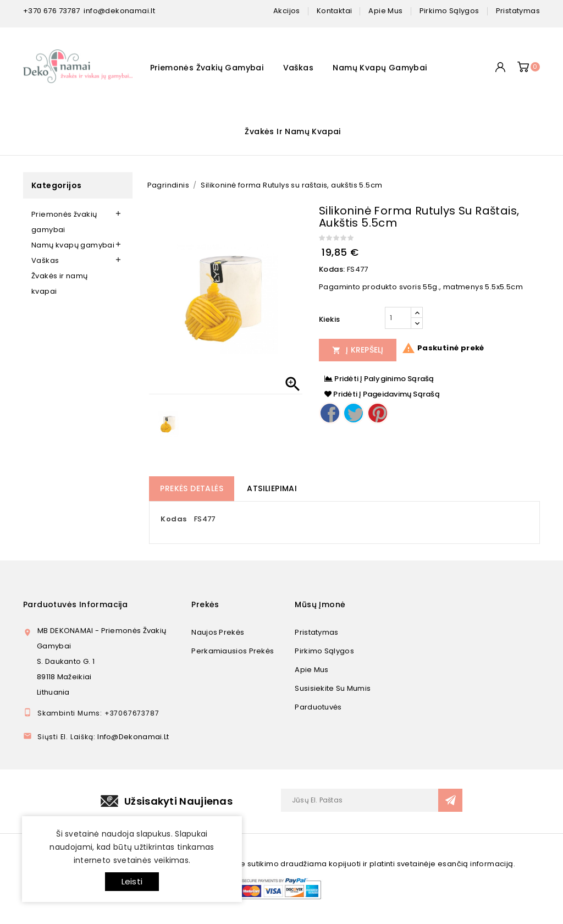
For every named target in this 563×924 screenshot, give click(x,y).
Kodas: (332, 269)
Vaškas (298, 68)
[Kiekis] (398, 318)
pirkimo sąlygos (449, 11)
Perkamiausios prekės (233, 651)
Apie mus (311, 670)
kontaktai (335, 11)
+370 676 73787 (52, 11)
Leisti (132, 881)
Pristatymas (316, 632)
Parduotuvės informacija (75, 604)
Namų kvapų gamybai (380, 68)
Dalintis (330, 413)
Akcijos (287, 11)
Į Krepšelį (358, 350)
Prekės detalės (192, 488)
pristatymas (518, 11)
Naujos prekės (218, 632)
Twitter (354, 413)
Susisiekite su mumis (333, 688)
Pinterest (378, 413)
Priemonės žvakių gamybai (207, 68)
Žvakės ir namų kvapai (292, 131)
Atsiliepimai (272, 488)
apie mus (385, 11)
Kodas (173, 519)
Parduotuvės (318, 707)
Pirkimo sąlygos (324, 651)
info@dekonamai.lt (119, 11)
